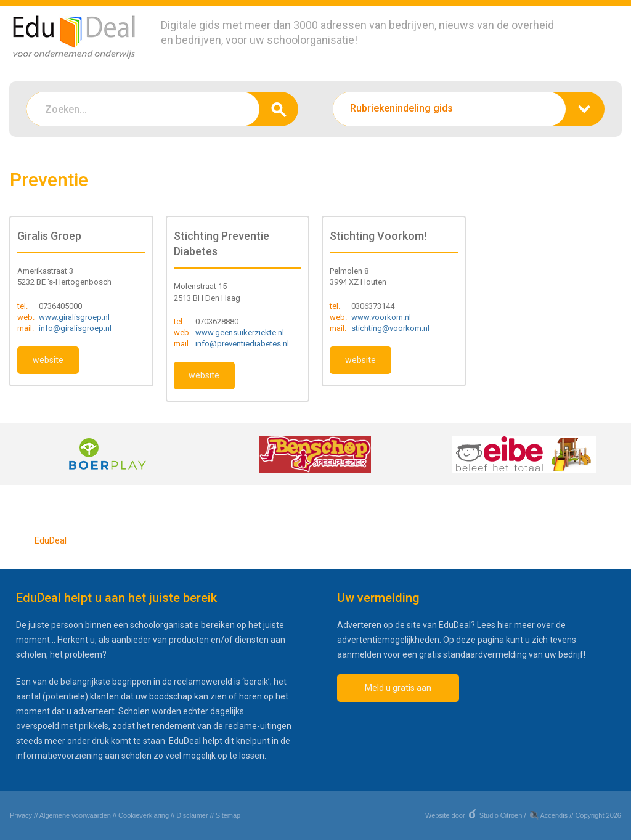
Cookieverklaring (144, 815)
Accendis (554, 815)
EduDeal (51, 540)
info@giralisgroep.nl (75, 328)
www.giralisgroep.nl (74, 317)
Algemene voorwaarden (75, 815)
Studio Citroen (501, 815)
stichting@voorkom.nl (390, 328)
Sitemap (228, 815)
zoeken (279, 109)
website (48, 360)
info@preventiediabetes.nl (242, 344)
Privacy (21, 815)
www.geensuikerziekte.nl (240, 332)
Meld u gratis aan (398, 688)
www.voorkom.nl (381, 317)
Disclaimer (192, 815)
